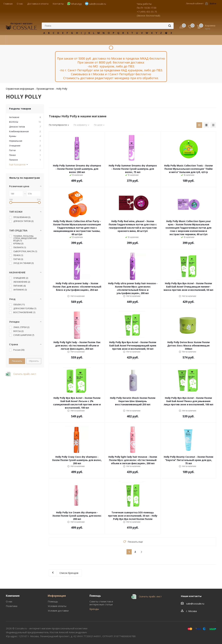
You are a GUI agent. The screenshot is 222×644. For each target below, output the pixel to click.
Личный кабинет (195, 3)
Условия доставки (58, 611)
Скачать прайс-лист (24, 374)
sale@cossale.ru (97, 4)
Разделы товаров (20, 109)
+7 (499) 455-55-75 (147, 12)
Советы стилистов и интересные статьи (101, 603)
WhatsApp (76, 4)
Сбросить (34, 361)
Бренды (94, 609)
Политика (12, 606)
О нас (9, 601)
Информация (57, 596)
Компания (13, 596)
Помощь (53, 601)
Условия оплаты (57, 606)
